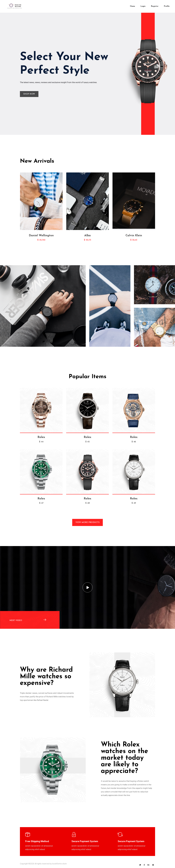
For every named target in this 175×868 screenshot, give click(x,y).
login (143, 6)
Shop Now (28, 94)
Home (132, 6)
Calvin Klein (134, 236)
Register (155, 6)
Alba (87, 236)
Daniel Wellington (41, 236)
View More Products (88, 522)
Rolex (41, 437)
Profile (167, 6)
